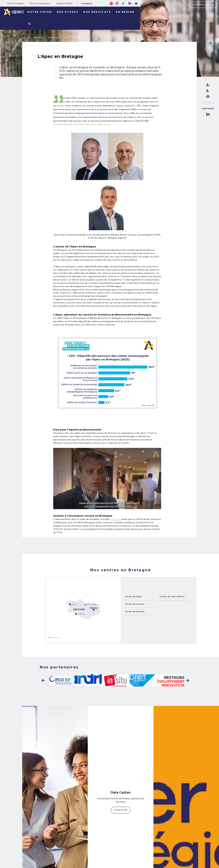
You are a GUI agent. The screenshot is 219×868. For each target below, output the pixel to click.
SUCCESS (115, 519)
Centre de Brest (133, 596)
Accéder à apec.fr (203, 5)
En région (125, 12)
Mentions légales (150, 845)
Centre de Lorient (135, 604)
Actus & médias (15, 3)
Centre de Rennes (135, 611)
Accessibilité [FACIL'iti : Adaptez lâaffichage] (191, 851)
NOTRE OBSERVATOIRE (49, 847)
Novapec (87, 3)
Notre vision (40, 12)
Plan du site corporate (152, 841)
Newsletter (120, 849)
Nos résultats (97, 12)
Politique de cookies (151, 849)
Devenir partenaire (40, 3)
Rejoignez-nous (120, 841)
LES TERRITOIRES (46, 857)
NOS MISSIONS (44, 842)
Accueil (26, 38)
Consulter (55, 803)
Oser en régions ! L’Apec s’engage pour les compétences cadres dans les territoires (186, 788)
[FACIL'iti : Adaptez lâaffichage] (111, 3)
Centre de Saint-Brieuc (172, 596)
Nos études (68, 12)
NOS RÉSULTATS (45, 852)
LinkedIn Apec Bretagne (55, 789)
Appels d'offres (64, 3)
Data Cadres (121, 727)
